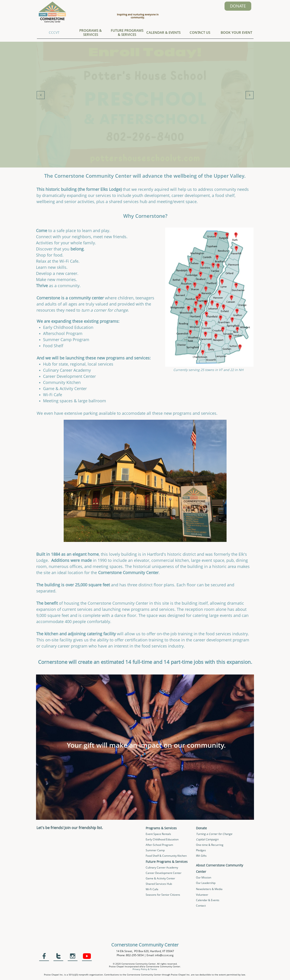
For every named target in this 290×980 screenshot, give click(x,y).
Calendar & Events (208, 900)
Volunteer (202, 895)
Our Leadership (206, 883)
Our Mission (204, 877)
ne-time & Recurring (211, 845)
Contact (201, 906)
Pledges (201, 850)
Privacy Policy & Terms (145, 969)
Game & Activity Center (160, 878)
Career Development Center (164, 873)
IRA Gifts (201, 856)
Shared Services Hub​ (159, 884)
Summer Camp (155, 850)
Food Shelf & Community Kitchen (166, 856)
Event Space (154, 834)
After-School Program (159, 845)
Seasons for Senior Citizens (163, 895)
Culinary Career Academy (162, 867)
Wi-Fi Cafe (152, 889)
